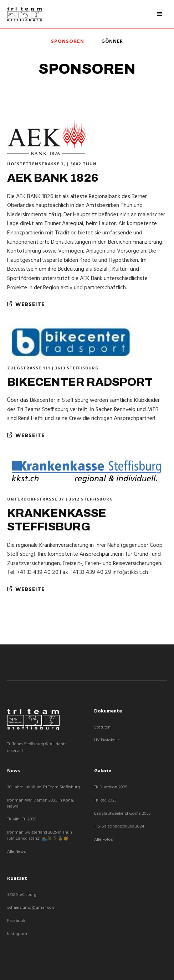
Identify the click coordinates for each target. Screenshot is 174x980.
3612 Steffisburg (22, 895)
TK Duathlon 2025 (111, 787)
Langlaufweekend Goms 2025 (122, 814)
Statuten (102, 728)
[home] (25, 14)
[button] (160, 14)
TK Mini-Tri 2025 (22, 820)
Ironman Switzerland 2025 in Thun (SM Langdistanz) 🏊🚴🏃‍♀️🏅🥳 (40, 836)
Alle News (17, 852)
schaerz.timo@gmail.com (31, 908)
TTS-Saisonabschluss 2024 (119, 827)
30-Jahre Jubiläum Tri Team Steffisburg (43, 787)
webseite (26, 305)
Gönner (112, 42)
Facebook (16, 921)
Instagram (17, 934)
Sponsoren (68, 42)
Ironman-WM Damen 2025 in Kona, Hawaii (41, 804)
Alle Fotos (104, 840)
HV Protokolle (107, 740)
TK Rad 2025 (105, 801)
